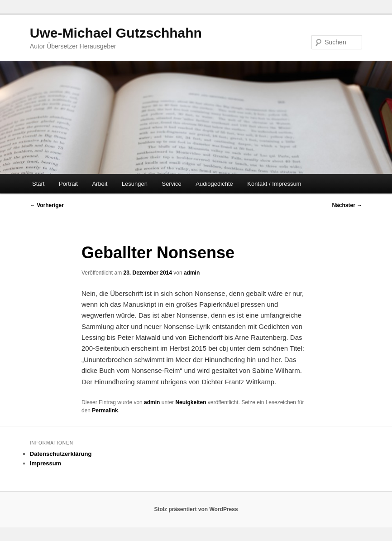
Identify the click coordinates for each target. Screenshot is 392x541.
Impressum (45, 463)
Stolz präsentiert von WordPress (196, 509)
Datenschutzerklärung (61, 454)
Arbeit (100, 184)
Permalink (105, 411)
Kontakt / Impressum (274, 184)
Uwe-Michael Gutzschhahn (116, 33)
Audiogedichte (214, 184)
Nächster (347, 205)
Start (38, 184)
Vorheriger (47, 205)
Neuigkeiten (191, 402)
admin (192, 273)
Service (171, 184)
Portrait (68, 184)
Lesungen (135, 184)
